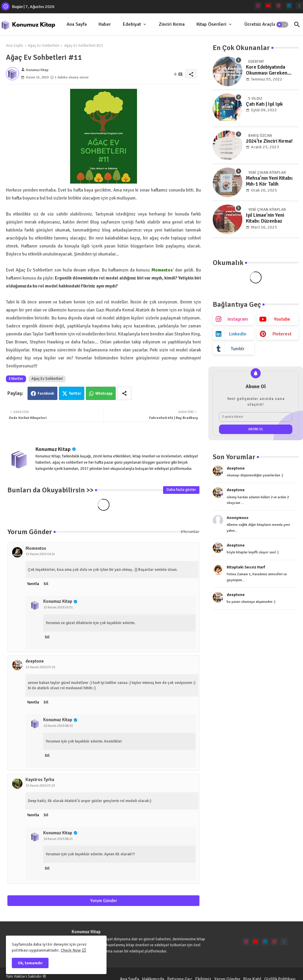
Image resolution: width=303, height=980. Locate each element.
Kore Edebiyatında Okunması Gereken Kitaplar (267, 70)
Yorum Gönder (104, 901)
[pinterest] (279, 6)
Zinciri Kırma (172, 24)
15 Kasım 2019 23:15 (40, 786)
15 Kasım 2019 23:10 (40, 667)
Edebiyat (132, 24)
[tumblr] (299, 6)
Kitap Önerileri (211, 24)
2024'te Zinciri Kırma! (269, 141)
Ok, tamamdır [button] (30, 963)
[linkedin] (289, 6)
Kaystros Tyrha (40, 780)
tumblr (238, 349)
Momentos (36, 548)
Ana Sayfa (77, 24)
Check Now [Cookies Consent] (71, 950)
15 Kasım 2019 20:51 (58, 607)
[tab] (77, 24)
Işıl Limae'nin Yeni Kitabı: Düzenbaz (265, 218)
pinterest (282, 334)
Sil (46, 584)
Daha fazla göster (181, 490)
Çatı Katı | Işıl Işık (264, 104)
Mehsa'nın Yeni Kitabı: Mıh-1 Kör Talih (269, 181)
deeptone (35, 661)
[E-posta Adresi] (256, 417)
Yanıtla (33, 584)
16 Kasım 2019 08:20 (58, 726)
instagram (238, 319)
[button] (282, 25)
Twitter (75, 393)
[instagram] (258, 6)
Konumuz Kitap (53, 449)
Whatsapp (104, 393)
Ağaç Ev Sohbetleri (43, 46)
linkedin (238, 334)
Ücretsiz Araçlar (261, 24)
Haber (105, 24)
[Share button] (124, 393)
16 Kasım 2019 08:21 (58, 839)
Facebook (46, 393)
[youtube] (268, 6)
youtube (282, 319)
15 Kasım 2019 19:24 (40, 554)
